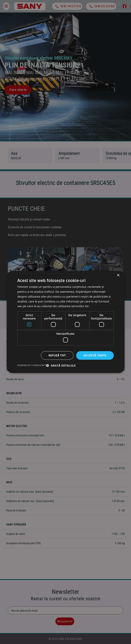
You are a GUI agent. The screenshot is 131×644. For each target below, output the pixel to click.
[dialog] (65, 322)
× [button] (118, 275)
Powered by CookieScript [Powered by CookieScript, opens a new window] (32, 365)
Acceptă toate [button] (95, 355)
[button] (61, 366)
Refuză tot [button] (57, 355)
